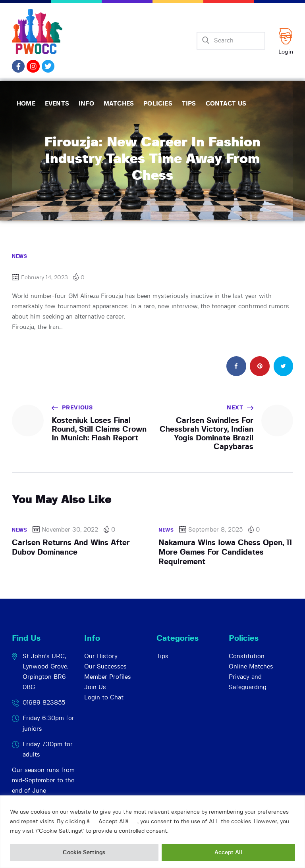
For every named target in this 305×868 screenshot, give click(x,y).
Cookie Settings (84, 853)
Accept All (228, 853)
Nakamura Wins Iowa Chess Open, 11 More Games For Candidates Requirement (225, 553)
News (19, 256)
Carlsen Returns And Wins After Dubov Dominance (71, 548)
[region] (152, 832)
